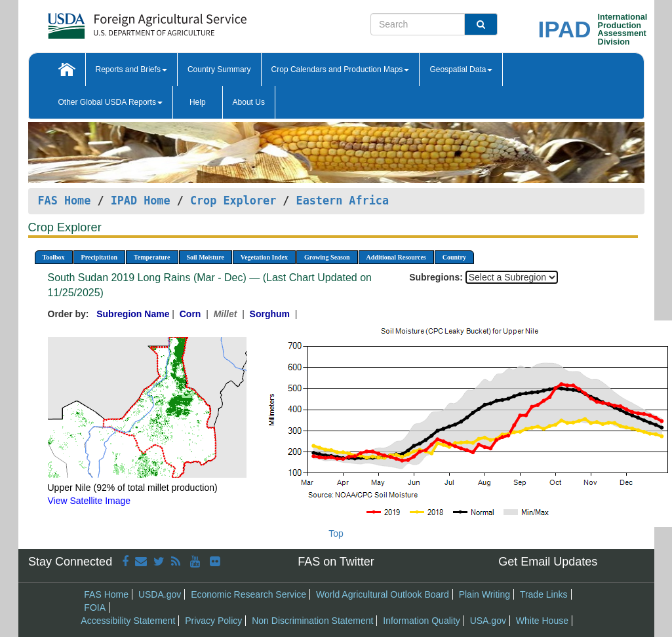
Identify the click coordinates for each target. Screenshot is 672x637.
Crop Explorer (233, 201)
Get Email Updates (548, 562)
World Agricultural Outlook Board (383, 594)
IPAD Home (141, 201)
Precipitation (99, 257)
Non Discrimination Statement (312, 621)
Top (336, 533)
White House (542, 621)
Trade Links (544, 594)
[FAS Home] (114, 21)
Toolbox (54, 257)
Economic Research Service (248, 594)
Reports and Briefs (131, 69)
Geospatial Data (461, 69)
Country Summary (219, 69)
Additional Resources (396, 257)
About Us (249, 102)
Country (454, 257)
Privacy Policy (213, 621)
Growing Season (327, 257)
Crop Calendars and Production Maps (341, 69)
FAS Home (65, 201)
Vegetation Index (264, 257)
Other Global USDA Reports (110, 102)
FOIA (95, 608)
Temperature (152, 257)
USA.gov (488, 621)
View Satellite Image (89, 501)
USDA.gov (160, 594)
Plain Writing (484, 594)
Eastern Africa (343, 201)
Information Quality (422, 621)
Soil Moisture (206, 257)
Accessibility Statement (128, 621)
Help (198, 102)
